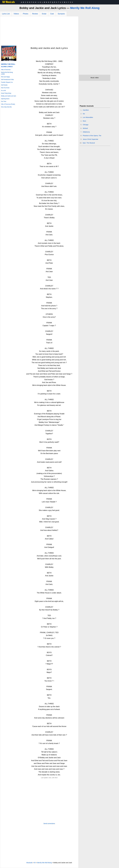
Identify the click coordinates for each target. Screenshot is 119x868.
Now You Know (5, 88)
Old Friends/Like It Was (7, 80)
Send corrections (49, 823)
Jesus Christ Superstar (91, 139)
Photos (26, 14)
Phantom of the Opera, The (92, 136)
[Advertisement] (39, 32)
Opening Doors (5, 99)
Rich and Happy (5, 77)
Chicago (86, 125)
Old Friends (4, 85)
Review (35, 14)
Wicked (85, 128)
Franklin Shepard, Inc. (7, 82)
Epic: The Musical (89, 143)
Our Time (4, 101)
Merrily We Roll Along (85, 8)
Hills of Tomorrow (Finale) (8, 104)
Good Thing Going (6, 93)
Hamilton (86, 110)
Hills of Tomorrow (6, 70)
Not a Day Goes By (6, 107)
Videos (16, 14)
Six (84, 114)
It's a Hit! (3, 90)
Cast (52, 14)
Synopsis (61, 14)
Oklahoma (86, 132)
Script (44, 14)
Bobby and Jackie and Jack (9, 96)
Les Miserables (88, 117)
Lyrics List (6, 14)
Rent (84, 121)
